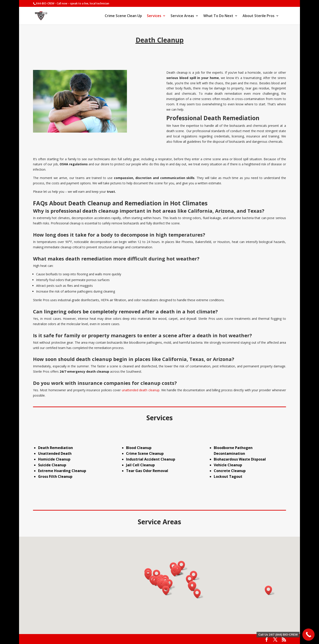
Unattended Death (55, 453)
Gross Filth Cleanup (55, 476)
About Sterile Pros (259, 16)
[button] (150, 575)
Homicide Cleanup (54, 459)
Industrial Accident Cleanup (151, 459)
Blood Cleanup (139, 448)
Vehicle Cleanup (228, 465)
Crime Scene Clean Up (123, 16)
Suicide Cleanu (51, 465)
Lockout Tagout (228, 476)
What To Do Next (218, 16)
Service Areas (182, 16)
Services (154, 16)
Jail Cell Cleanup (140, 465)
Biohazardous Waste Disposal (240, 459)
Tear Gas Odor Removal (147, 471)
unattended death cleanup (141, 390)
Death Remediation (55, 448)
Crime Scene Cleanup (145, 453)
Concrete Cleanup (230, 471)
